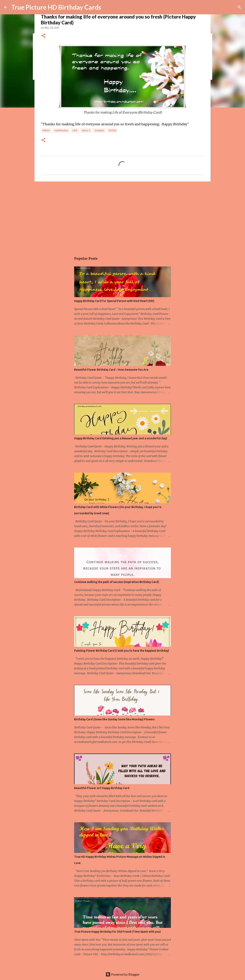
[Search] (239, 7)
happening (61, 130)
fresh (46, 130)
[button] (43, 36)
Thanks (99, 130)
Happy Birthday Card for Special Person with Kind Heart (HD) (114, 301)
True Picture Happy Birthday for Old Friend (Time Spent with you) (117, 932)
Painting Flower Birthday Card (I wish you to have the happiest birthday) (122, 651)
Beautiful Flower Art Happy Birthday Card (102, 788)
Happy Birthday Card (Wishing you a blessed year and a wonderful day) (121, 438)
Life (75, 130)
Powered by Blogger (123, 974)
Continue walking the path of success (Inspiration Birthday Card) (117, 582)
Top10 (112, 130)
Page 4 (86, 130)
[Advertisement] (122, 216)
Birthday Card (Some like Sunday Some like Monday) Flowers (114, 719)
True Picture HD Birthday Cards (56, 7)
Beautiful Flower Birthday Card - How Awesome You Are (111, 370)
